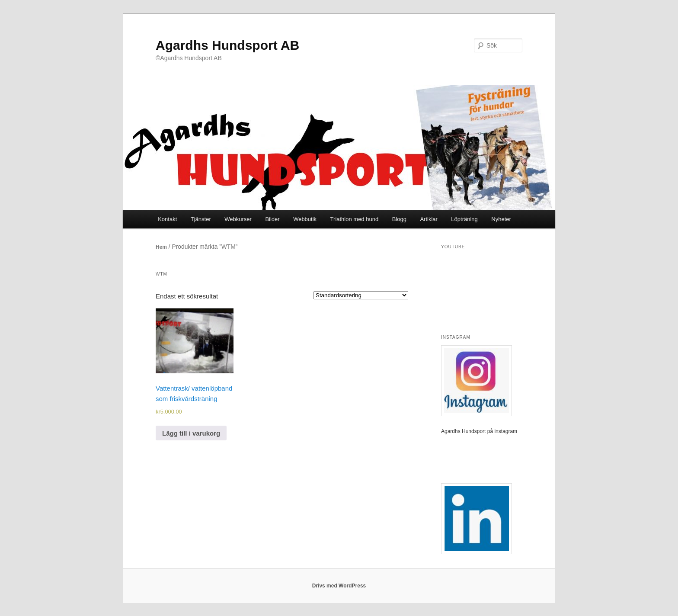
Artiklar (429, 219)
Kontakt (167, 219)
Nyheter (501, 219)
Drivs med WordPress (339, 586)
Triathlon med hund (355, 219)
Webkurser (238, 219)
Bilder (272, 219)
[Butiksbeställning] (361, 295)
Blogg (399, 219)
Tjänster (201, 219)
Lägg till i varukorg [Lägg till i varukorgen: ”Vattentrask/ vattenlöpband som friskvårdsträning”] (191, 433)
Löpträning (464, 219)
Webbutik (305, 219)
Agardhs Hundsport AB (227, 45)
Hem (161, 247)
